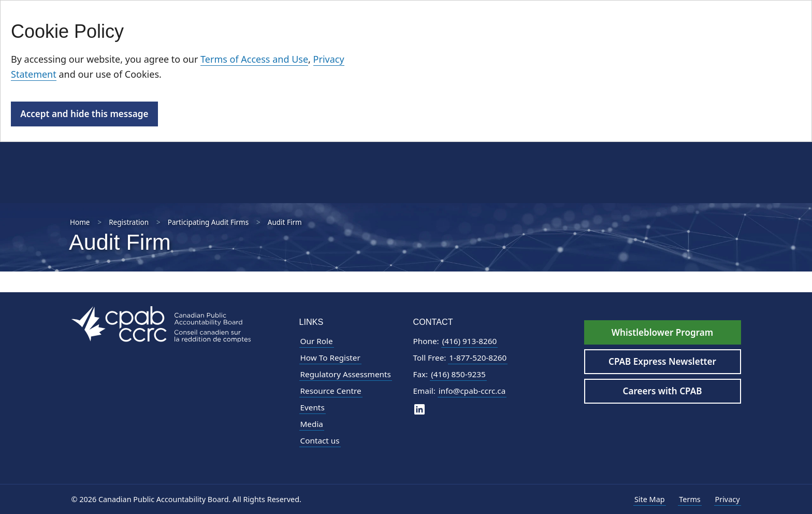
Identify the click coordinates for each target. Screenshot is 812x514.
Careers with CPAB (663, 391)
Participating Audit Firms (208, 222)
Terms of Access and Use (254, 59)
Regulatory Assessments (346, 374)
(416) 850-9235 (458, 374)
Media (312, 424)
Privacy (728, 499)
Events (313, 407)
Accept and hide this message (84, 114)
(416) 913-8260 (470, 341)
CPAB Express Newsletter (662, 361)
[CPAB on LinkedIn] (419, 409)
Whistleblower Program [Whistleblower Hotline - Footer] (662, 332)
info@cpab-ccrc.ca (472, 391)
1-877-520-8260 (478, 358)
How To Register (330, 358)
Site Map (650, 499)
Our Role (317, 341)
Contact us (320, 440)
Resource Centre (331, 391)
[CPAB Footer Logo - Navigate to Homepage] (161, 323)
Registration (129, 222)
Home (80, 222)
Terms (690, 499)
